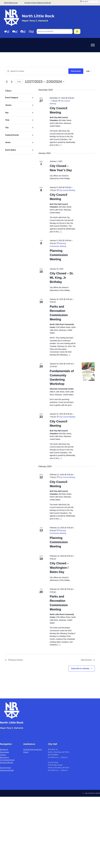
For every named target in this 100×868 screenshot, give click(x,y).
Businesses (4, 752)
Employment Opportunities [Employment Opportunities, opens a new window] (38, 3)
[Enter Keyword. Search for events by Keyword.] (37, 71)
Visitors (3, 755)
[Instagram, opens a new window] (31, 31)
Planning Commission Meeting (59, 255)
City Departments (7, 760)
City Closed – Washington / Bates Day (59, 567)
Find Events (76, 71)
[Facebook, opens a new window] (23, 31)
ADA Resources (11, 3)
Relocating (4, 757)
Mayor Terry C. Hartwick (12, 728)
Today (19, 82)
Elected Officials (7, 762)
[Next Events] (12, 82)
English (84, 2)
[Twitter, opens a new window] (7, 31)
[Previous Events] (7, 82)
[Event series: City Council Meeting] (66, 190)
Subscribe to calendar (80, 669)
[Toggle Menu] (93, 45)
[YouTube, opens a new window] (15, 31)
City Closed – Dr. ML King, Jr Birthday (62, 278)
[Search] (77, 31)
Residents (4, 749)
